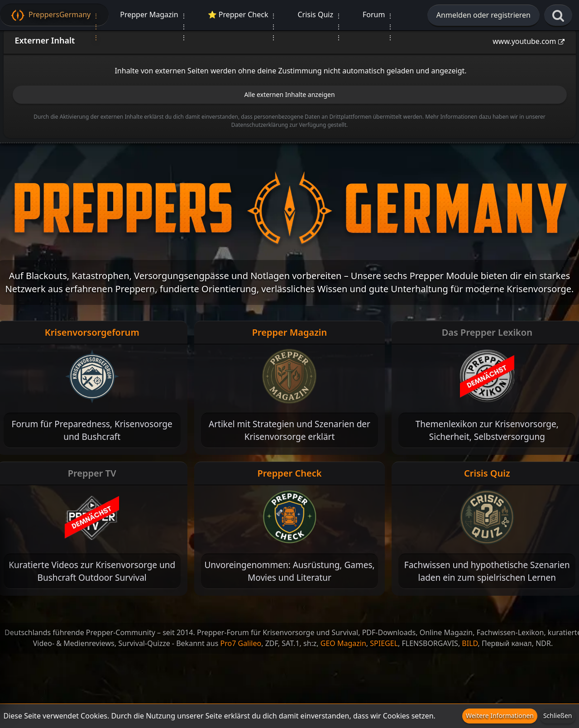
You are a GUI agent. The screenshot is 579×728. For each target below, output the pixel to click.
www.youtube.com (524, 41)
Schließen (558, 716)
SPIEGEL (384, 643)
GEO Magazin (343, 643)
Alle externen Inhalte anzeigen (289, 94)
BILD (470, 643)
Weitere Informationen (500, 716)
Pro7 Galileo (241, 643)
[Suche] (558, 16)
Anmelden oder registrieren (483, 15)
